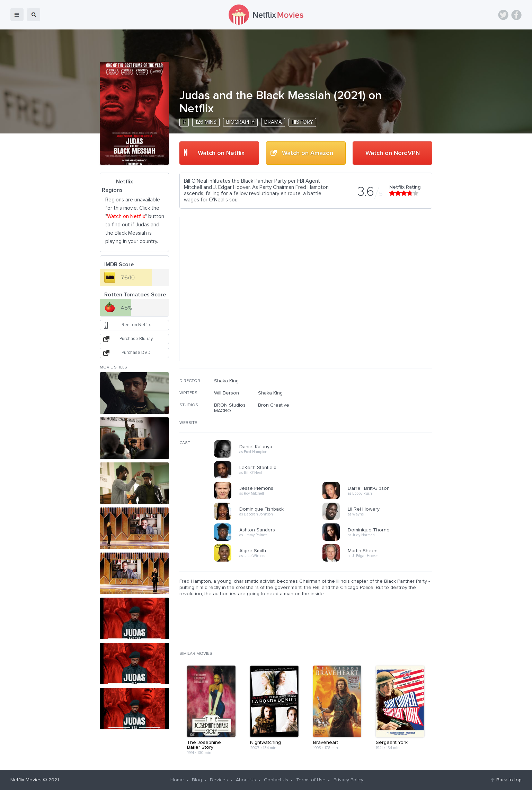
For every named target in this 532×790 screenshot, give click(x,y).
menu (17, 15)
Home (177, 780)
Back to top (509, 780)
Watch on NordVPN (393, 153)
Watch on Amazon (308, 153)
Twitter (503, 15)
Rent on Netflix (136, 325)
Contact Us (276, 780)
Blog (197, 780)
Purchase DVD (136, 353)
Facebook (516, 15)
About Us (246, 780)
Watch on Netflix (221, 153)
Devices (219, 780)
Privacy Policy (348, 780)
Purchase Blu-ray (136, 339)
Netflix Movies (26, 780)
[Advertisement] (380, 423)
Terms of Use (311, 780)
